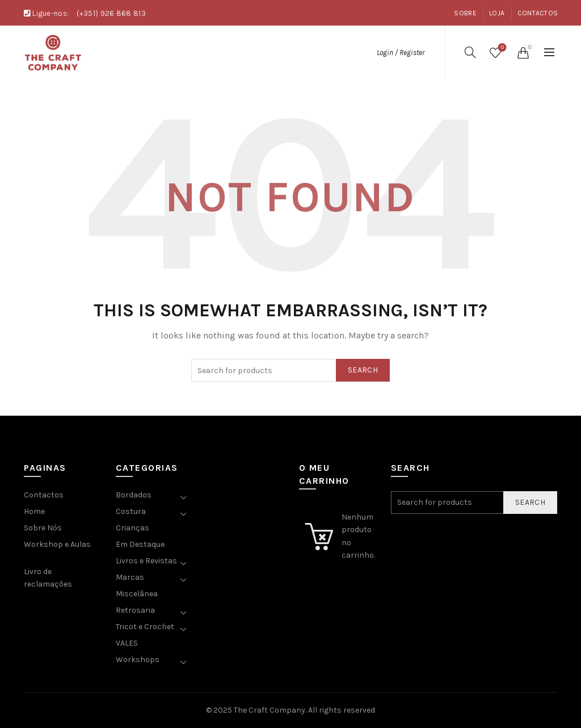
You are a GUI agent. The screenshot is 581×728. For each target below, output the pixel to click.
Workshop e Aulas (57, 544)
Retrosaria (135, 610)
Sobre (465, 13)
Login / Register (401, 53)
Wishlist (501, 48)
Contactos (538, 13)
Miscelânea (137, 594)
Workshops (138, 660)
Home (34, 511)
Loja (497, 13)
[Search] (470, 52)
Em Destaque (140, 544)
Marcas (130, 577)
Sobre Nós (43, 528)
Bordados (134, 495)
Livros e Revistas (146, 561)
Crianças (132, 528)
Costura (131, 511)
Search (363, 370)
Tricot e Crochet (145, 627)
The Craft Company (270, 710)
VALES (127, 643)
